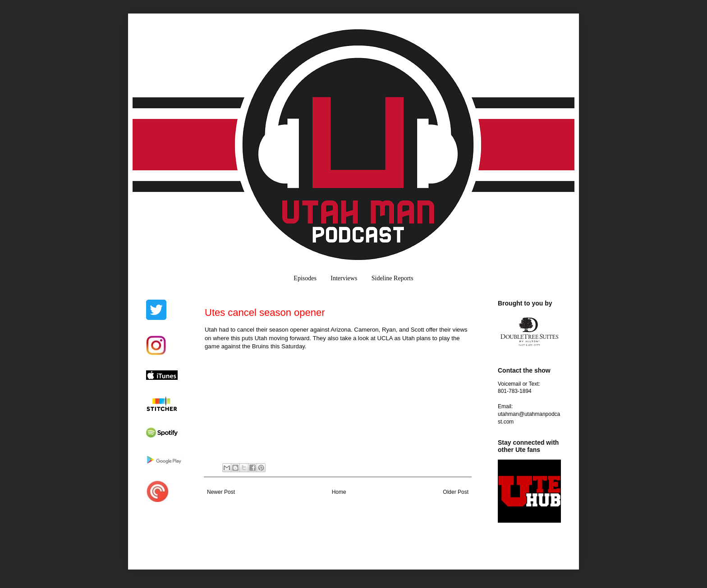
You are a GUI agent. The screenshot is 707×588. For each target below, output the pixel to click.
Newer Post (221, 492)
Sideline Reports (393, 278)
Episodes (305, 278)
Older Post (456, 492)
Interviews (344, 278)
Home (339, 492)
